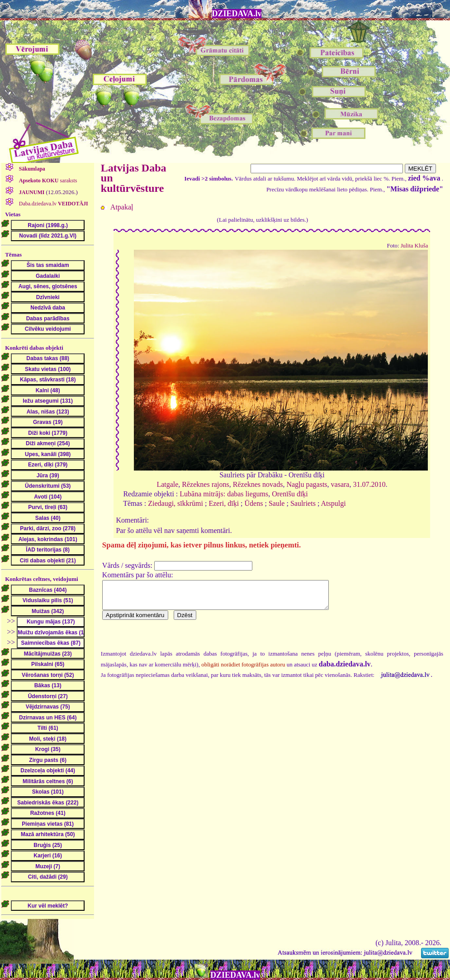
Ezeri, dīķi (224, 503)
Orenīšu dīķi (290, 494)
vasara (340, 484)
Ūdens (254, 503)
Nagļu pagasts (307, 484)
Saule (277, 503)
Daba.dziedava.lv (53, 204)
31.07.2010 (369, 484)
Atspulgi (333, 503)
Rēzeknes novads (258, 484)
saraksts (47, 181)
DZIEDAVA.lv (237, 14)
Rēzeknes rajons (205, 484)
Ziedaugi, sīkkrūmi (175, 503)
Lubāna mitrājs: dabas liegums (224, 494)
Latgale (167, 484)
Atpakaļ (122, 207)
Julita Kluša (414, 246)
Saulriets (303, 503)
